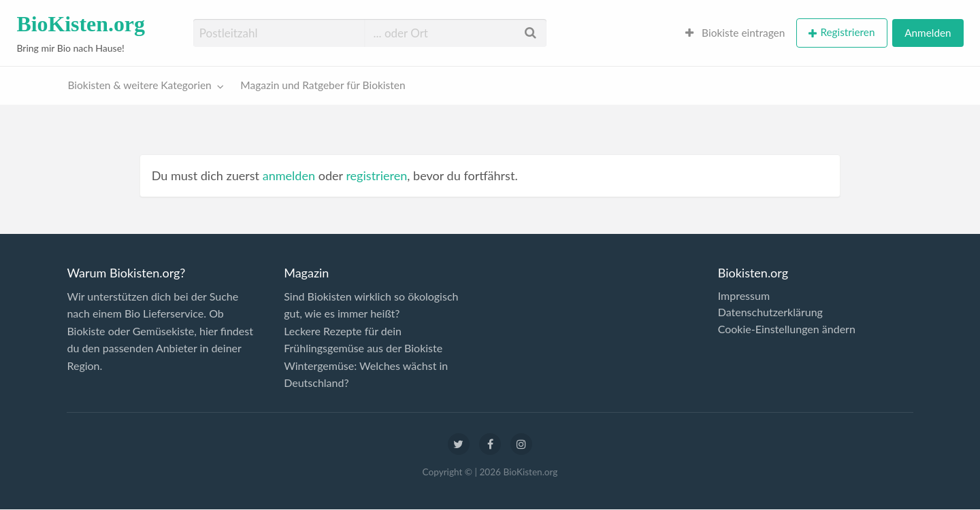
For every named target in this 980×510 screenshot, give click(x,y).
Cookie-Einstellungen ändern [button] (787, 329)
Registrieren (847, 32)
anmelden (289, 175)
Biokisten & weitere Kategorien (140, 85)
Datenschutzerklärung (770, 312)
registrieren (376, 175)
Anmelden (928, 33)
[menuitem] (735, 33)
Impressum (744, 296)
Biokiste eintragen (735, 33)
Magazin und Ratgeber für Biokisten (323, 85)
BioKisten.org (81, 24)
